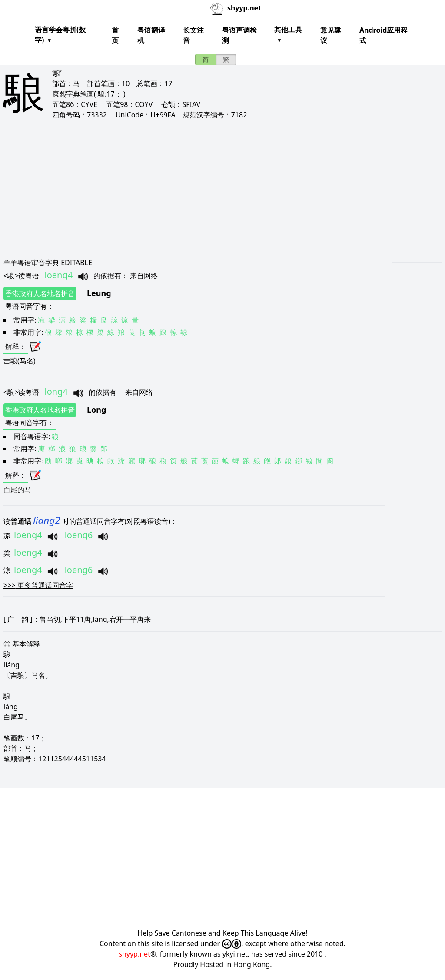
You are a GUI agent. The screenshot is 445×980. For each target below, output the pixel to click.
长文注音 (193, 35)
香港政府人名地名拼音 (40, 293)
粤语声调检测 (239, 35)
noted (334, 943)
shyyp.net (134, 954)
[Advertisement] (222, 184)
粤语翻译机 (151, 35)
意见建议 (331, 35)
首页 (115, 35)
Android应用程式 (384, 35)
